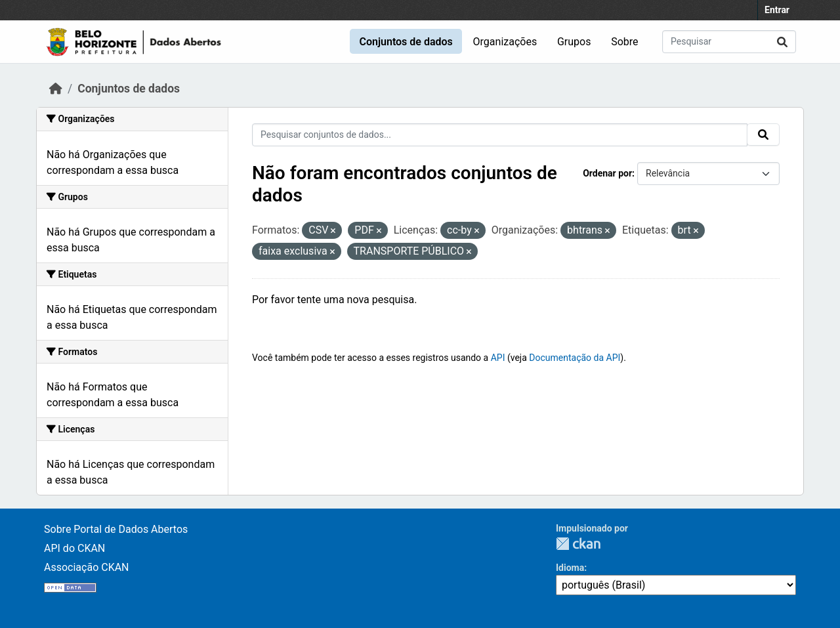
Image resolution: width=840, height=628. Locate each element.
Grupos (574, 42)
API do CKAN (74, 548)
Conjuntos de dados (406, 42)
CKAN (578, 544)
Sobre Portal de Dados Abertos (116, 529)
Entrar (777, 10)
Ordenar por (607, 173)
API (498, 358)
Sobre (624, 42)
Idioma (570, 568)
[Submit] (782, 42)
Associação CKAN (87, 567)
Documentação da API (575, 358)
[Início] (56, 89)
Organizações (505, 42)
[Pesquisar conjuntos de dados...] (729, 42)
